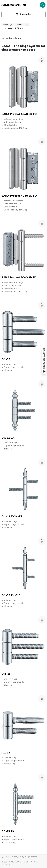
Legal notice (31, 857)
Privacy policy (18, 857)
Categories (23, 14)
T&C (8, 857)
